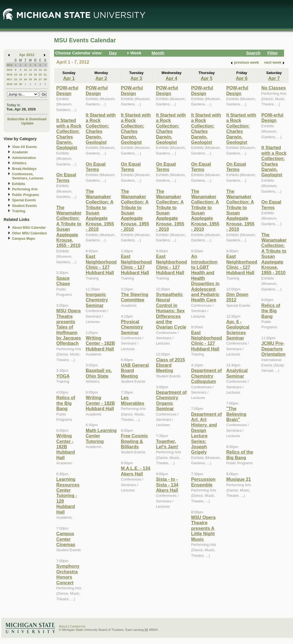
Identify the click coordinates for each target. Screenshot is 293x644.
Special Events (24, 200)
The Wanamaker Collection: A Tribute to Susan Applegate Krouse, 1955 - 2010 (69, 227)
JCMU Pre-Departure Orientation (273, 349)
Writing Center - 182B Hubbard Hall (66, 447)
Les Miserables (133, 400)
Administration (24, 158)
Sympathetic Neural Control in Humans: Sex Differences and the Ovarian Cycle (171, 311)
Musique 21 (239, 479)
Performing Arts (25, 189)
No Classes (274, 88)
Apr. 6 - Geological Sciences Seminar (238, 330)
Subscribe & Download (27, 119)
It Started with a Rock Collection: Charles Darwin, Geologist (69, 134)
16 (21, 74)
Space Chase (63, 281)
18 (30, 74)
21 (45, 74)
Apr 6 (242, 78)
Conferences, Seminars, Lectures (28, 176)
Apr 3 (136, 78)
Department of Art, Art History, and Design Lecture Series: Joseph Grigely (206, 433)
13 (40, 70)
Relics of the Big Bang (66, 403)
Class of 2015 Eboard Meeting (170, 365)
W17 (10, 79)
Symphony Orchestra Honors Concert (68, 574)
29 (16, 84)
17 (25, 74)
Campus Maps (24, 239)
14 (45, 70)
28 (45, 79)
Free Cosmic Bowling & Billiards (135, 441)
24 (25, 79)
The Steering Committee (135, 297)
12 (35, 70)
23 (21, 79)
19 (35, 74)
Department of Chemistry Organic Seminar (171, 400)
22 (16, 79)
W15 (10, 70)
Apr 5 (207, 78)
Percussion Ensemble (203, 482)
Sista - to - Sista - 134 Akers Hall (167, 485)
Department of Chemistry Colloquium (206, 376)
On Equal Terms (66, 177)
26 (35, 79)
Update (27, 123)
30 (21, 84)
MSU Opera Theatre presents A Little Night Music (203, 528)
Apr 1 (69, 78)
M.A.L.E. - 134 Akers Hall (136, 471)
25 (30, 79)
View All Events (25, 147)
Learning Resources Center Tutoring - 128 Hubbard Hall (68, 495)
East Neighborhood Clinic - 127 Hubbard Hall (101, 264)
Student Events (24, 206)
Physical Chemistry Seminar (132, 327)
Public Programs (25, 195)
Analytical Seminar (237, 373)
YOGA (63, 376)
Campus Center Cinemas (66, 539)
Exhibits (19, 184)
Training (19, 211)
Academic (20, 152)
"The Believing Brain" (236, 414)
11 (30, 70)
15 (16, 74)
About (63, 626)
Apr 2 (101, 78)
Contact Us (78, 626)
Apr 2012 (27, 55)
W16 (10, 74)
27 (40, 79)
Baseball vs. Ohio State (99, 373)
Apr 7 (274, 78)
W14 (10, 65)
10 (25, 70)
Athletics (19, 163)
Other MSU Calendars (30, 233)
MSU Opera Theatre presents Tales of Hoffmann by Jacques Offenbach (69, 327)
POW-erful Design (67, 90)
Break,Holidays (24, 169)
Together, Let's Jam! (167, 444)
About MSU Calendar (29, 228)
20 (40, 74)
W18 (10, 84)
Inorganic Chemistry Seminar (97, 300)
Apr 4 (171, 78)
